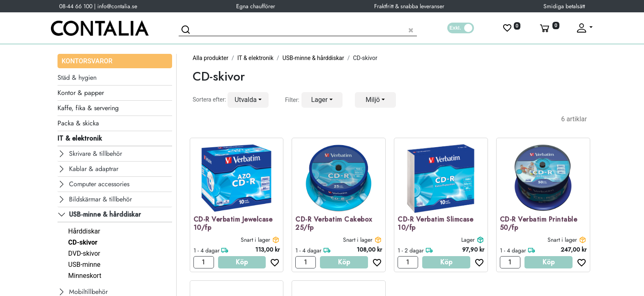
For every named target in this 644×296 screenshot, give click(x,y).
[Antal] (204, 262)
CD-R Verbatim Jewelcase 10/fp (233, 224)
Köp (242, 262)
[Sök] (187, 31)
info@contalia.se (117, 6)
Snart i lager (255, 240)
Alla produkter (210, 58)
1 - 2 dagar (411, 250)
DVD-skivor (84, 253)
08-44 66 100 (76, 6)
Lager (468, 240)
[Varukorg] (549, 28)
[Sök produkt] (298, 29)
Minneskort (85, 276)
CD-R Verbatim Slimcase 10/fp (435, 224)
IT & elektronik (255, 58)
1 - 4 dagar (207, 250)
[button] (248, 100)
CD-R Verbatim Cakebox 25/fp (334, 224)
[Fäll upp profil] (584, 28)
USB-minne (84, 265)
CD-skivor (83, 242)
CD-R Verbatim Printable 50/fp (539, 224)
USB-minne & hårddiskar (313, 58)
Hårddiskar (84, 231)
